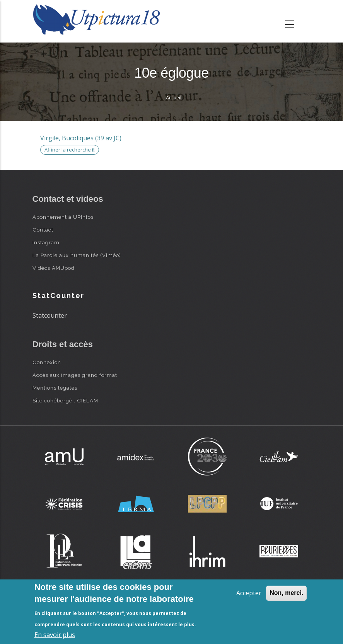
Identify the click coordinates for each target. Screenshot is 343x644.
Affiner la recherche (70, 150)
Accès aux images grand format (75, 375)
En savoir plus (55, 635)
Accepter (249, 593)
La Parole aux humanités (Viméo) (77, 255)
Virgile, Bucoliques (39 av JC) (81, 138)
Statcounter (50, 315)
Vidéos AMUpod (54, 268)
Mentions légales (55, 388)
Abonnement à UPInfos (63, 217)
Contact (43, 230)
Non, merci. (286, 593)
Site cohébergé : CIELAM (65, 400)
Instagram (46, 242)
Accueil (174, 98)
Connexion (47, 362)
